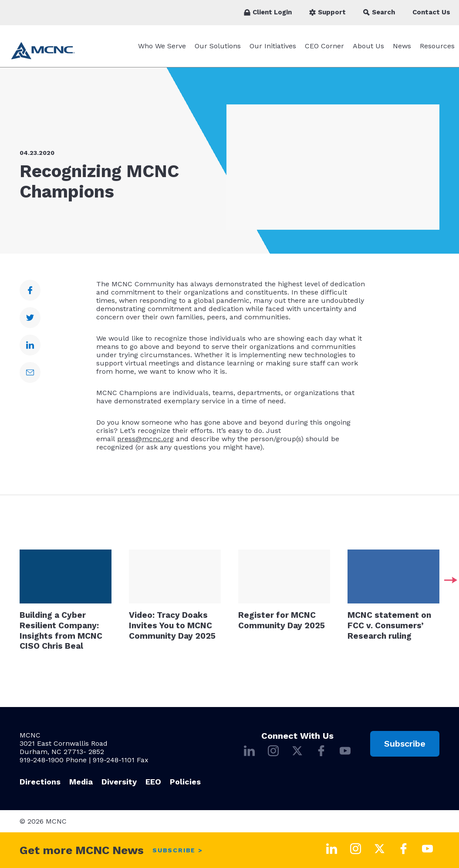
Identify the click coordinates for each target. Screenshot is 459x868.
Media (81, 782)
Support (327, 12)
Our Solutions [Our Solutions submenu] (218, 46)
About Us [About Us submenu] (368, 46)
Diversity (119, 782)
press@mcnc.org (145, 439)
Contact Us (431, 12)
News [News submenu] (402, 46)
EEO (153, 782)
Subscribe (405, 744)
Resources (437, 46)
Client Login (268, 12)
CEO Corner (324, 46)
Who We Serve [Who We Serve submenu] (162, 46)
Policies (185, 782)
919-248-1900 (42, 760)
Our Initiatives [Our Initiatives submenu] (273, 46)
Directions (40, 782)
